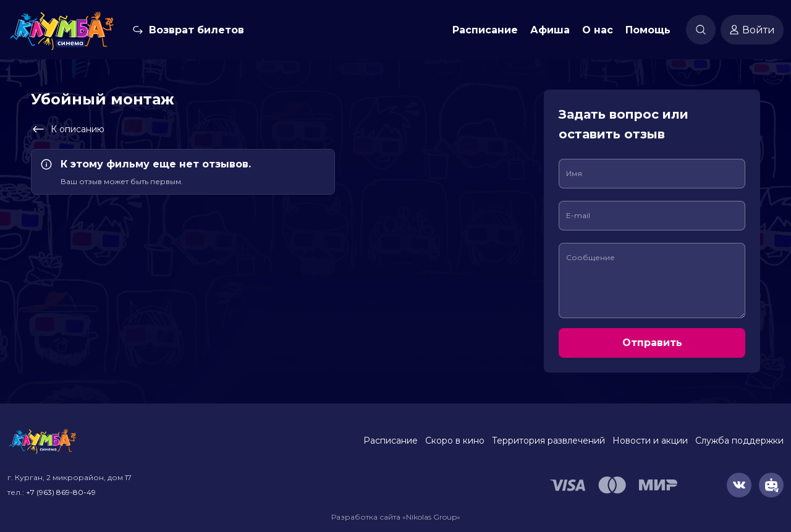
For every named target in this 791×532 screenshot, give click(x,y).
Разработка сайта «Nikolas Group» (396, 517)
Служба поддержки (739, 441)
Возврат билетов (197, 30)
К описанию (68, 129)
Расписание (485, 30)
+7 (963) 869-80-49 (61, 492)
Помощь (648, 30)
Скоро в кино (455, 441)
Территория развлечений (548, 441)
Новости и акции (650, 441)
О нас (598, 30)
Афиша (550, 30)
